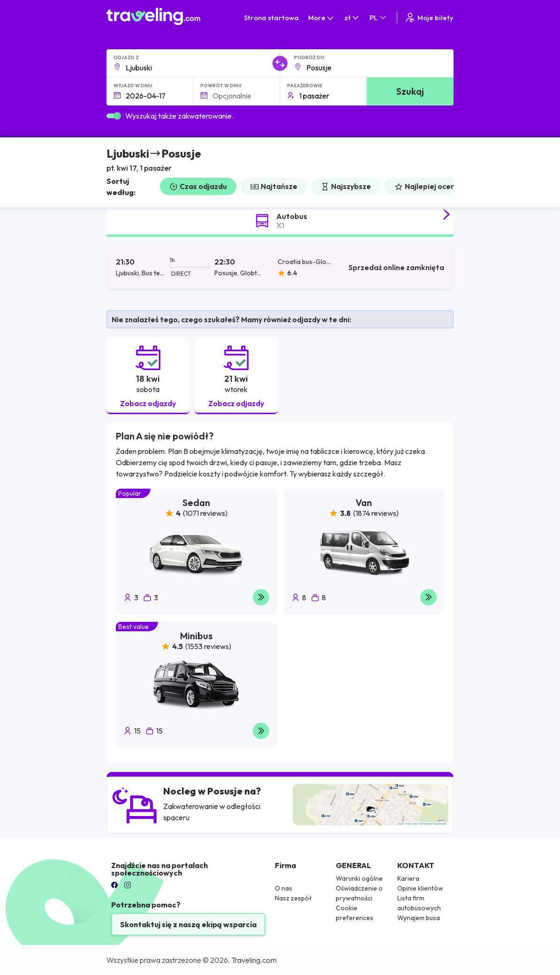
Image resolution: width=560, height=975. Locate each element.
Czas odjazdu (198, 186)
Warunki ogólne (359, 878)
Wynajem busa (419, 918)
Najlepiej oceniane (432, 186)
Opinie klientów (420, 888)
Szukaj (410, 91)
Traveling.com (254, 960)
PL (378, 18)
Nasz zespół (293, 898)
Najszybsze (346, 186)
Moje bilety (429, 18)
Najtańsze (274, 186)
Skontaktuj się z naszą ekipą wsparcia (188, 924)
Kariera (408, 878)
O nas (284, 888)
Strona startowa (271, 18)
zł (352, 18)
